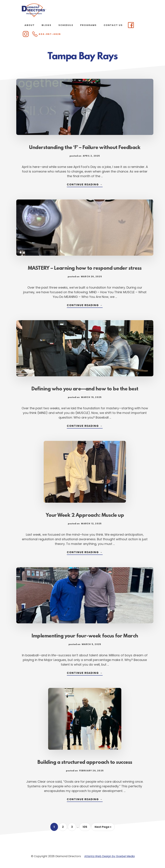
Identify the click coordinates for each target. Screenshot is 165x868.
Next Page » (103, 828)
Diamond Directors (34, 10)
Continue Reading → (85, 185)
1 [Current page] (56, 828)
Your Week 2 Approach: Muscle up (85, 516)
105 (86, 828)
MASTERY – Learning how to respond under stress (85, 269)
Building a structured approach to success (85, 763)
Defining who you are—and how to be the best (85, 389)
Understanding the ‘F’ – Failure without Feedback (85, 148)
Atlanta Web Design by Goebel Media (109, 856)
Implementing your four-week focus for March (85, 636)
